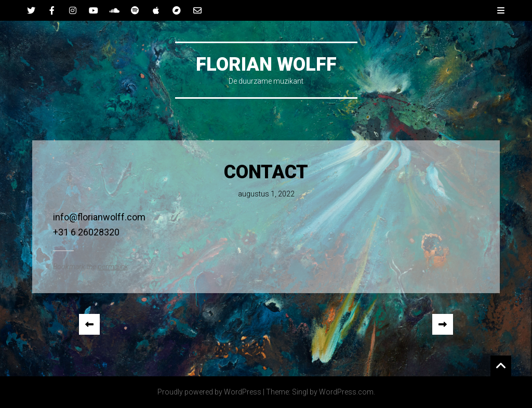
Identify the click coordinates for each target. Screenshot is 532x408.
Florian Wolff (266, 64)
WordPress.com (346, 392)
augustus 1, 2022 (266, 194)
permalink (113, 267)
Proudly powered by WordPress (209, 392)
